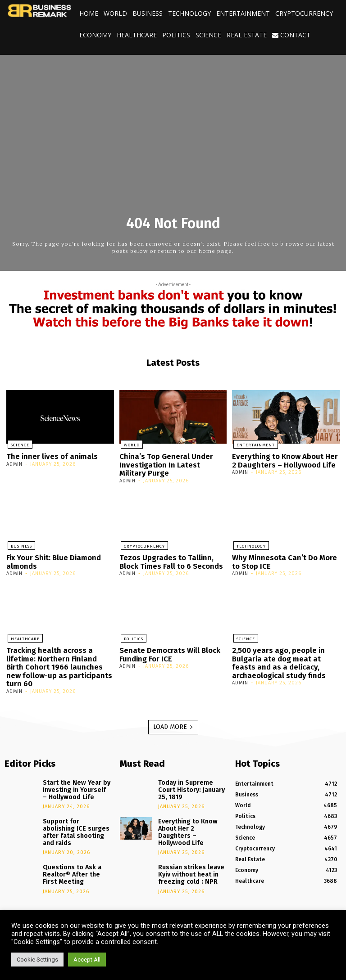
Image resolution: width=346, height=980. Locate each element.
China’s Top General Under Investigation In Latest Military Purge (170, 463)
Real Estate (247, 35)
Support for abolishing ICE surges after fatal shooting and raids (73, 814)
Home (89, 13)
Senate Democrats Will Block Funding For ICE (167, 649)
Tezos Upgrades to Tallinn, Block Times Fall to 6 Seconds (173, 558)
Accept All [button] (87, 960)
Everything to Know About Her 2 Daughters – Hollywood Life (284, 460)
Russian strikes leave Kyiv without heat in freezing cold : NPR (187, 845)
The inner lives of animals (48, 456)
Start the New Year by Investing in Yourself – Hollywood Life (73, 779)
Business (148, 13)
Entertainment (243, 13)
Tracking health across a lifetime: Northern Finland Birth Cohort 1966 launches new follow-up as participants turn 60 (57, 660)
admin (14, 463)
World (115, 13)
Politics (176, 35)
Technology (189, 13)
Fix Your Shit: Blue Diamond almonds (51, 558)
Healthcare (137, 35)
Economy (95, 35)
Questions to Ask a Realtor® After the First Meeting (75, 850)
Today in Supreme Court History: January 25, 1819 (190, 776)
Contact (291, 35)
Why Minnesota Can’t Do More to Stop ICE (281, 558)
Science (208, 35)
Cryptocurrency (304, 13)
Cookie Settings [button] (37, 960)
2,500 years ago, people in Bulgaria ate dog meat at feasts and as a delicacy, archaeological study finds (285, 656)
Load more (173, 718)
